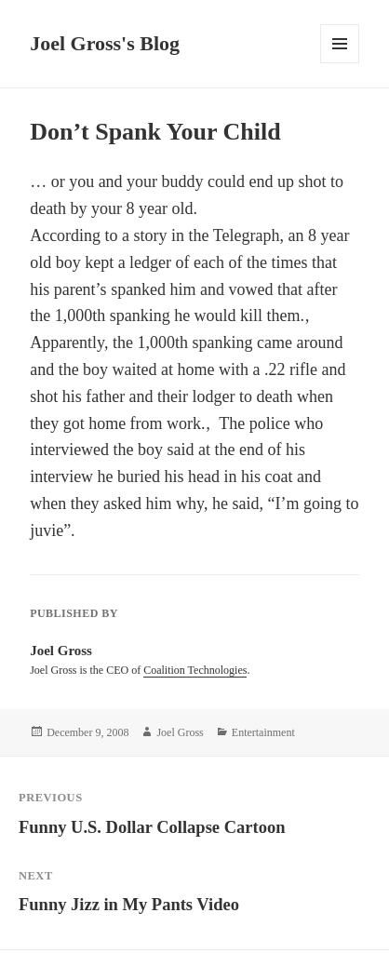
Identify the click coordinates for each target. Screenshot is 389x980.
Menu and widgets (340, 63)
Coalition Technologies (195, 670)
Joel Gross (180, 732)
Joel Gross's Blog (105, 43)
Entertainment (263, 732)
